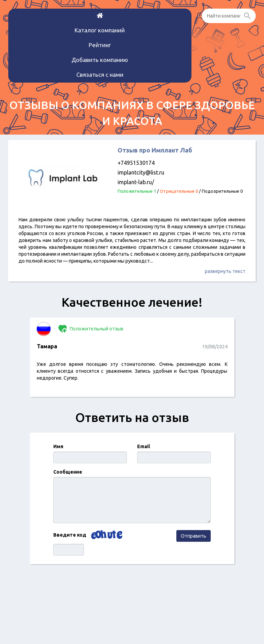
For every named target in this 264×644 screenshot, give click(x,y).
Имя (58, 446)
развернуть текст (225, 271)
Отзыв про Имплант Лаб (155, 150)
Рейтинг (100, 45)
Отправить (194, 536)
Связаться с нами (100, 75)
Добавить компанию (100, 60)
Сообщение (68, 472)
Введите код (70, 535)
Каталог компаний (100, 30)
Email (144, 446)
